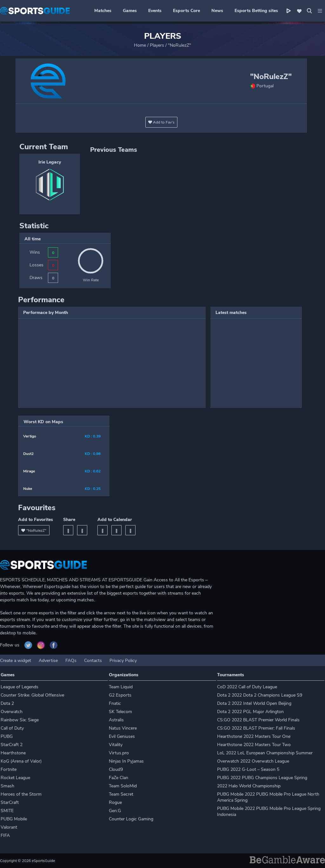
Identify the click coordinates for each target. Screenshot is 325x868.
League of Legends (20, 687)
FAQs (71, 661)
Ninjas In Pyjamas (126, 761)
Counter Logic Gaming (131, 819)
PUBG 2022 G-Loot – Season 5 (248, 769)
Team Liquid (121, 687)
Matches (103, 11)
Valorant (9, 827)
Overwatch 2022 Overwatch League (253, 761)
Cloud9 (116, 769)
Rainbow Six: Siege (20, 720)
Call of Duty (12, 728)
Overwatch (12, 712)
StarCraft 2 (12, 745)
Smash (7, 786)
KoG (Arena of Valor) (21, 761)
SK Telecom (120, 712)
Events (155, 11)
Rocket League (15, 778)
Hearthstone (13, 753)
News (217, 11)
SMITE (7, 811)
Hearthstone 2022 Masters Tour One (254, 736)
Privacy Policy (123, 661)
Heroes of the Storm (21, 794)
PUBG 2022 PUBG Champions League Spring (262, 778)
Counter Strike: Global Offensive (32, 695)
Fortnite (9, 769)
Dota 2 (7, 703)
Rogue (115, 802)
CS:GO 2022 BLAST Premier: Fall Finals (256, 728)
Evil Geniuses (122, 736)
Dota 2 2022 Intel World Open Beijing (254, 703)
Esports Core (186, 11)
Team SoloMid (123, 786)
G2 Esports (120, 695)
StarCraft (10, 802)
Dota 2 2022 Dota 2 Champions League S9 (260, 695)
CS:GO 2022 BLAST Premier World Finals (258, 720)
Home (140, 45)
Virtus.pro (119, 753)
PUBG (7, 736)
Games (130, 11)
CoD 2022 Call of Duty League (247, 687)
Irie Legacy (50, 162)
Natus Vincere (123, 728)
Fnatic (115, 703)
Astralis (116, 720)
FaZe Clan (119, 778)
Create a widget (16, 661)
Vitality (116, 745)
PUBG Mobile (14, 819)
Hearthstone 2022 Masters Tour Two (254, 745)
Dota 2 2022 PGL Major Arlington (250, 712)
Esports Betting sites (256, 11)
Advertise (48, 661)
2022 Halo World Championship (249, 786)
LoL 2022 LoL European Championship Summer (265, 753)
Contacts (93, 661)
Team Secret (121, 794)
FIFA (5, 835)
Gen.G (115, 811)
